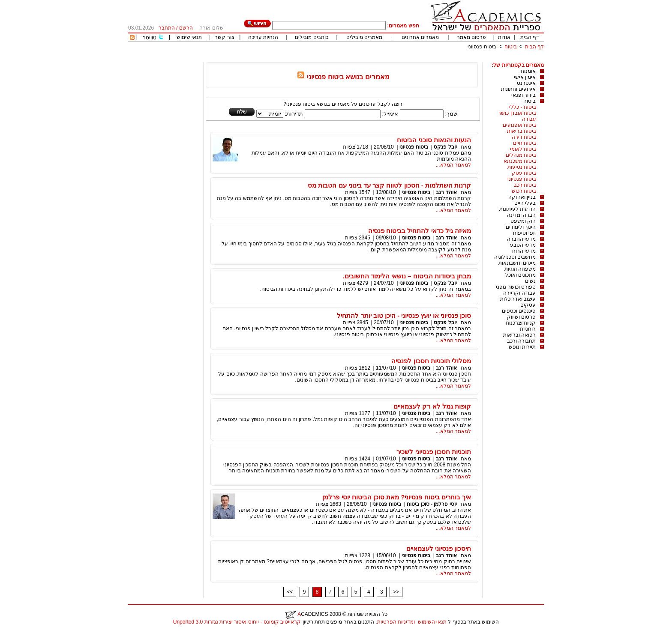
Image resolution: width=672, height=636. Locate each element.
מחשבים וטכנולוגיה (515, 257)
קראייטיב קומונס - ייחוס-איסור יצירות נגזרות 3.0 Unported (237, 622)
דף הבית (530, 37)
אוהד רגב (446, 192)
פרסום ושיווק (521, 317)
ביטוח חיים (525, 143)
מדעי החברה (521, 239)
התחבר (167, 28)
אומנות (528, 71)
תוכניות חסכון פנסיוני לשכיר (434, 452)
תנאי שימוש (189, 37)
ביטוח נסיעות (522, 167)
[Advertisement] (388, 59)
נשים (530, 281)
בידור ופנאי (523, 95)
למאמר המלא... (453, 165)
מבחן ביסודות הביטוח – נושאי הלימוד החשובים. (407, 276)
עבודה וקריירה (519, 293)
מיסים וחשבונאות (517, 263)
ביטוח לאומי (523, 149)
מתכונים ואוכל (520, 275)
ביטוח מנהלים (521, 155)
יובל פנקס (445, 147)
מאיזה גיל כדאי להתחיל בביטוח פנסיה (420, 231)
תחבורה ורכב (521, 341)
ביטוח (511, 47)
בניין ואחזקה (522, 197)
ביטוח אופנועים (519, 125)
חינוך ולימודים (521, 227)
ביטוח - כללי (523, 107)
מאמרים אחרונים (420, 37)
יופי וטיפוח (524, 233)
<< (290, 592)
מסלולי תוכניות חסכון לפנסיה (431, 361)
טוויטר (150, 38)
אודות (504, 37)
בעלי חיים (525, 203)
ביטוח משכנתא (520, 161)
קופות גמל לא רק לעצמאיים (432, 406)
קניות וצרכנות (521, 323)
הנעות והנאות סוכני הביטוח (434, 140)
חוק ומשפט (523, 221)
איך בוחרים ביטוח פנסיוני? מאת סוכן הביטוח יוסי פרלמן (397, 497)
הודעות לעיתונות (517, 209)
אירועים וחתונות (518, 89)
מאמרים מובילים (364, 37)
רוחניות (528, 329)
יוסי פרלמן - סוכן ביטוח (432, 504)
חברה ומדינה (521, 215)
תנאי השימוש (432, 622)
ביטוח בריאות (522, 131)
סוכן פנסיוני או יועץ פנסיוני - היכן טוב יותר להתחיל (404, 315)
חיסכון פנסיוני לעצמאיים (439, 548)
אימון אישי (525, 77)
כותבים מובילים (311, 37)
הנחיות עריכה (263, 37)
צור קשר (224, 37)
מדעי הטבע (523, 245)
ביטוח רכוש (524, 191)
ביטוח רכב (525, 185)
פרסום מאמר (471, 37)
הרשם (186, 28)
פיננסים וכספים (519, 311)
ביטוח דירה (524, 137)
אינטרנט (526, 83)
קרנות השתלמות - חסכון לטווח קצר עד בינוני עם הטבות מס (389, 185)
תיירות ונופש (522, 347)
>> (396, 592)
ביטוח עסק (524, 173)
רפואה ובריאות (519, 335)
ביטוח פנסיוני (482, 47)
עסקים (528, 305)
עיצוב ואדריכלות (518, 299)
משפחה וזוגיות (520, 269)
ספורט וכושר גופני (516, 287)
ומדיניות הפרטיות (396, 622)
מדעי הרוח (524, 251)
